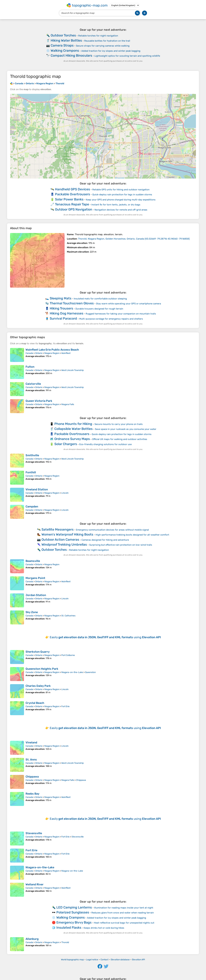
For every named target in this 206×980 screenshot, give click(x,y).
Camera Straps (62, 45)
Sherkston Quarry (38, 652)
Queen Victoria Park (39, 401)
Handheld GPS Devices (72, 189)
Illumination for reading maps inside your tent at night (124, 908)
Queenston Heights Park (42, 669)
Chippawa (32, 777)
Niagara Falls (68, 404)
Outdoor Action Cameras (60, 539)
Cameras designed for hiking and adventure (105, 540)
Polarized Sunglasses (73, 912)
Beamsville (33, 561)
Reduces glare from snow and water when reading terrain (123, 913)
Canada (29, 353)
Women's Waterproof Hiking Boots (67, 534)
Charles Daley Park (38, 686)
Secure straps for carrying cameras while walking (103, 46)
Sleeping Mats (61, 298)
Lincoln (65, 493)
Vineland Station (37, 489)
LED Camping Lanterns (74, 907)
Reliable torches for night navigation (98, 36)
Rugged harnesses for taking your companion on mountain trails (121, 314)
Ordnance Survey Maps (72, 439)
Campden (32, 507)
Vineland (31, 742)
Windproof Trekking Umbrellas (64, 544)
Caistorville (33, 384)
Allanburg (32, 939)
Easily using (105, 637)
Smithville (32, 455)
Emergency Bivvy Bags (74, 922)
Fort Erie (65, 706)
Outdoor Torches (63, 35)
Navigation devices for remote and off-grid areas (121, 210)
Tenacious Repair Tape (72, 204)
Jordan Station (36, 595)
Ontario (39, 353)
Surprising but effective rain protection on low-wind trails (121, 545)
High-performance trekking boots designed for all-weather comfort (132, 535)
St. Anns (31, 760)
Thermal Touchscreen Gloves (72, 303)
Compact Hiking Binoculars (71, 55)
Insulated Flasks (69, 927)
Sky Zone (32, 612)
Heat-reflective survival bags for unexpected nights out (124, 923)
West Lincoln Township (72, 370)
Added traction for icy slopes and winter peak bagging (111, 51)
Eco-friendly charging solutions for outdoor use (105, 444)
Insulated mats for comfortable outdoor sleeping (100, 299)
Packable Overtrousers (72, 194)
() (134, 239)
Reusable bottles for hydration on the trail (107, 41)
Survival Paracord (63, 318)
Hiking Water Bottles (66, 40)
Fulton (30, 367)
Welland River (35, 884)
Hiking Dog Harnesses (67, 313)
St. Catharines (68, 616)
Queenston (90, 672)
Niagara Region (52, 353)
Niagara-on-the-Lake (72, 672)
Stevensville (34, 833)
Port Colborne (68, 655)
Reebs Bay (32, 794)
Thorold (65, 942)
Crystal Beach (35, 703)
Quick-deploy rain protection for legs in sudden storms (122, 195)
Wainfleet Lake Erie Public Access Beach (52, 350)
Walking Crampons (65, 50)
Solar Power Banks (69, 199)
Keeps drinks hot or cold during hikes (104, 928)
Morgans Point (35, 578)
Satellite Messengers (58, 529)
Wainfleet (66, 353)
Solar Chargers (66, 444)
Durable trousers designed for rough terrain (99, 309)
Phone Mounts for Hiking (73, 424)
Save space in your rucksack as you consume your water (126, 429)
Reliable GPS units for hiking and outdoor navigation (121, 190)
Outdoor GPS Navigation (74, 209)
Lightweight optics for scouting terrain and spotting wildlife (127, 56)
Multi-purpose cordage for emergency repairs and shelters (111, 319)
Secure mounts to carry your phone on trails (119, 424)
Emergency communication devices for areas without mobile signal (112, 530)
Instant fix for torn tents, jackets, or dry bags (116, 205)
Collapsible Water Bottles (73, 429)
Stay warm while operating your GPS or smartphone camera (128, 304)
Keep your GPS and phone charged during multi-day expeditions (121, 200)
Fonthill (31, 472)
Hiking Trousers (61, 308)
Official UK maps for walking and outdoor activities (120, 439)
